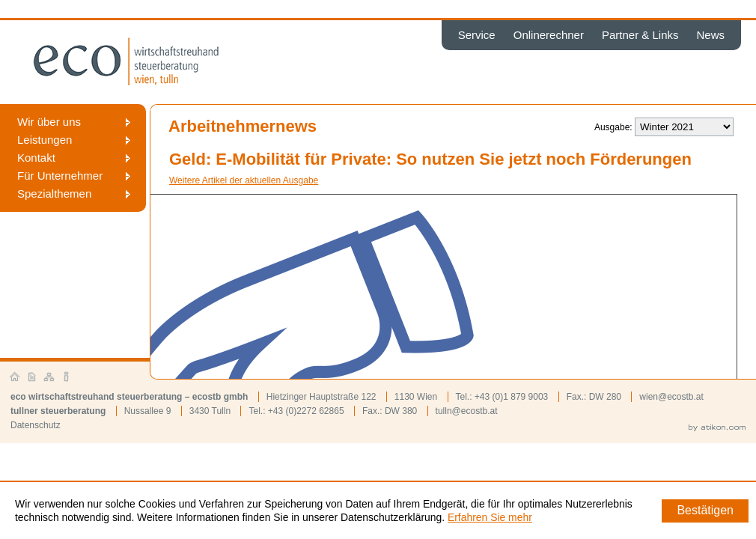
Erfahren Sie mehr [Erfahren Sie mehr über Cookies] (490, 517)
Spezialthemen (54, 194)
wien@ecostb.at (671, 397)
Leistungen (45, 140)
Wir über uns (49, 122)
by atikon (717, 428)
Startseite (15, 377)
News (710, 35)
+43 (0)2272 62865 (306, 411)
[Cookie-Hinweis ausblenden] (705, 511)
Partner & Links (640, 35)
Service (477, 35)
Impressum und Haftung (67, 377)
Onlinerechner (549, 35)
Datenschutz (36, 425)
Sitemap (49, 377)
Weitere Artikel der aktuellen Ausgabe (244, 180)
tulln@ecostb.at (467, 411)
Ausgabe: (613, 127)
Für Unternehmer (60, 176)
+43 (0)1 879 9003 (511, 397)
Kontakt (36, 158)
